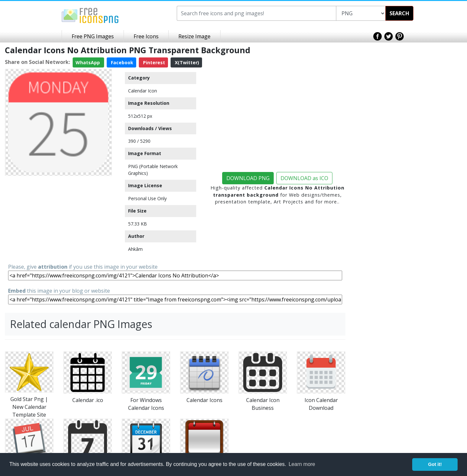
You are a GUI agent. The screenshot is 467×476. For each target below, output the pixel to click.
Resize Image (194, 36)
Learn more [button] (302, 464)
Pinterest (153, 62)
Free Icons (146, 36)
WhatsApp (88, 62)
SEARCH (399, 13)
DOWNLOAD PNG (248, 178)
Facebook (121, 62)
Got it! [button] (435, 464)
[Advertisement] (58, 219)
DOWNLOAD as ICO (304, 178)
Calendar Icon (143, 91)
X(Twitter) (186, 62)
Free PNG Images (93, 36)
